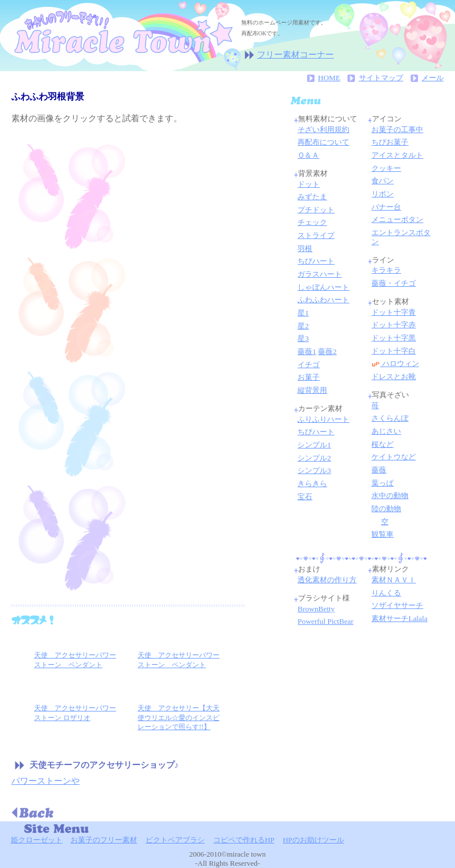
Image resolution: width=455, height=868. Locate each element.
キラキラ (386, 270)
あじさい (386, 431)
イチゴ (309, 365)
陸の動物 (386, 509)
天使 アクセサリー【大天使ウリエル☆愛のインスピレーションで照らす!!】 (179, 718)
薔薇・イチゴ (394, 283)
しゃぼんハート (323, 287)
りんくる (386, 593)
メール (433, 78)
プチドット (316, 210)
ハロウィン (399, 363)
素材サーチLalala (399, 618)
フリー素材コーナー (295, 55)
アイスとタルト (397, 155)
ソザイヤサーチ (397, 605)
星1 (303, 313)
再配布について (323, 142)
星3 (303, 338)
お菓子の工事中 (397, 129)
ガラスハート (320, 274)
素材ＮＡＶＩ (394, 580)
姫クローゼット (37, 840)
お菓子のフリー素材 (104, 840)
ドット (309, 184)
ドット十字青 (394, 312)
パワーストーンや (45, 781)
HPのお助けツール (313, 840)
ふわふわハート (323, 300)
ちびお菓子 (390, 142)
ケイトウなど (394, 457)
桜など (382, 444)
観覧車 (382, 534)
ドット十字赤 (394, 325)
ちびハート (316, 261)
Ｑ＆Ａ (308, 155)
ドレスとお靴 (394, 377)
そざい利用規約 (323, 129)
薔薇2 (327, 351)
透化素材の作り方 (327, 580)
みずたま (312, 197)
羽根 (305, 248)
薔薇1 (307, 351)
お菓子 (309, 377)
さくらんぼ (390, 418)
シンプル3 (314, 470)
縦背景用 (312, 390)
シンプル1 (314, 445)
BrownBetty (316, 609)
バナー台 (386, 207)
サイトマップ (381, 78)
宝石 (305, 497)
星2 (303, 326)
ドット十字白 (394, 351)
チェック (312, 222)
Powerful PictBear (325, 621)
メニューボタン (397, 219)
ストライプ (316, 235)
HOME (329, 78)
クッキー (386, 168)
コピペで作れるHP (244, 840)
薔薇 (379, 470)
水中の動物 (390, 495)
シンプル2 (314, 458)
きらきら (312, 484)
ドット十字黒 (394, 338)
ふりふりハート (323, 419)
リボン (382, 194)
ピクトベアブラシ (175, 840)
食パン (382, 181)
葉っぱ (382, 483)
